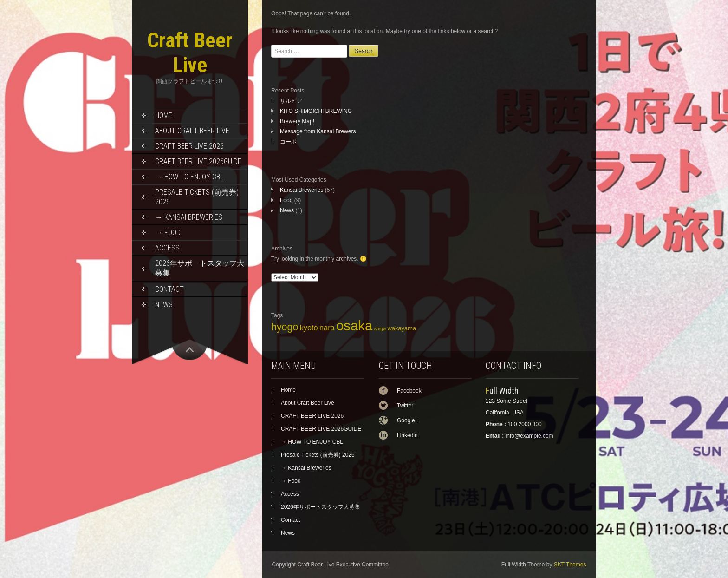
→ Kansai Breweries (189, 217)
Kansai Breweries (302, 190)
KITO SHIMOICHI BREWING (316, 111)
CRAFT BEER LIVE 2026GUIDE (198, 161)
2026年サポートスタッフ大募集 (200, 268)
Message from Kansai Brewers (318, 131)
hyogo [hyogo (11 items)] (285, 327)
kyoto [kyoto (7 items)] (309, 328)
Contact (169, 289)
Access (167, 248)
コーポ (288, 142)
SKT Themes (570, 565)
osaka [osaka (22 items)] (354, 325)
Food (286, 200)
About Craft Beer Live (192, 131)
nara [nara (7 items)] (327, 328)
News (164, 305)
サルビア (291, 101)
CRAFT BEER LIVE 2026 (189, 146)
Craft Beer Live (190, 53)
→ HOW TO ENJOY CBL (189, 177)
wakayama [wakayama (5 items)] (402, 328)
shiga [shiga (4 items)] (380, 328)
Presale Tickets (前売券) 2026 (197, 197)
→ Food (168, 233)
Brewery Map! (297, 121)
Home (164, 115)
